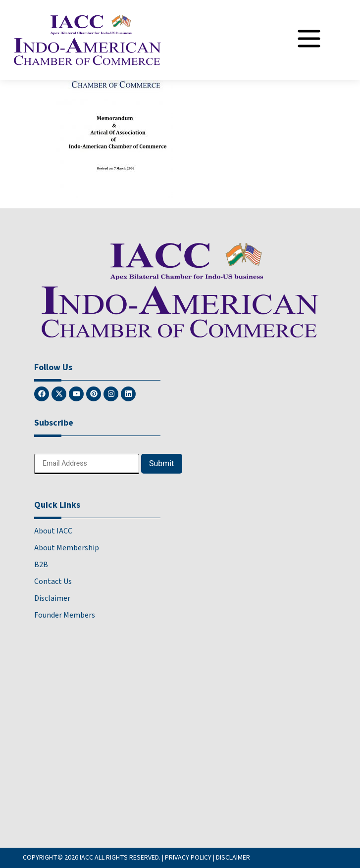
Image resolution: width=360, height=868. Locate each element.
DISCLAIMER (233, 858)
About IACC (53, 531)
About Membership (67, 548)
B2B (41, 565)
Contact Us (53, 581)
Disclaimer (52, 598)
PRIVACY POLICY (188, 858)
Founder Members (65, 615)
